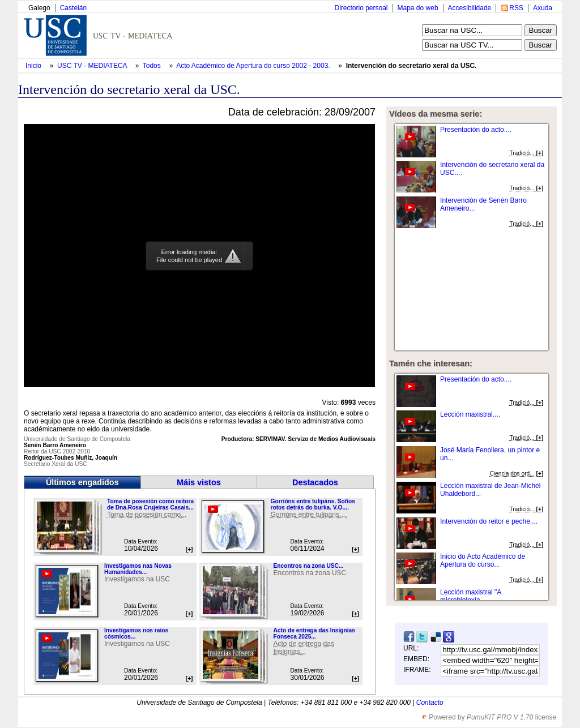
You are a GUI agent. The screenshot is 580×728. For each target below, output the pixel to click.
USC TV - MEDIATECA (93, 66)
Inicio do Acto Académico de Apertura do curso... (483, 560)
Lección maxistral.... (470, 414)
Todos (153, 66)
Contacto (430, 703)
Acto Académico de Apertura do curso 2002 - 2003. (254, 66)
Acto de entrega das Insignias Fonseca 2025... (314, 633)
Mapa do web (418, 8)
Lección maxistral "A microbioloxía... (471, 596)
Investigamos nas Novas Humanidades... (138, 569)
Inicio (34, 66)
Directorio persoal (361, 8)
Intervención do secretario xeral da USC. (411, 66)
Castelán (73, 8)
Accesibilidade (470, 8)
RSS (516, 8)
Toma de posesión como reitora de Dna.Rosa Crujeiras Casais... (150, 504)
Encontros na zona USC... (308, 566)
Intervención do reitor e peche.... (489, 521)
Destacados (315, 482)
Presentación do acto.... (476, 130)
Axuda (543, 8)
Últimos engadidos (82, 482)
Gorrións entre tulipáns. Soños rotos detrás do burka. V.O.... (312, 504)
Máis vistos (199, 482)
